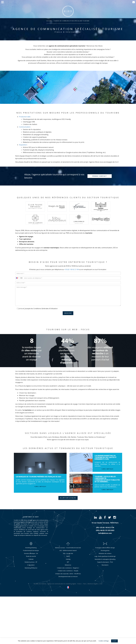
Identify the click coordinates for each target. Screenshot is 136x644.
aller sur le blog (68, 498)
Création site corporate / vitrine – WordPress (68, 574)
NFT (68, 562)
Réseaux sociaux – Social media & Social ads (68, 548)
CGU (101, 584)
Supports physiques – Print (105, 562)
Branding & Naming (31, 548)
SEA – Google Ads (68, 553)
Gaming (68, 559)
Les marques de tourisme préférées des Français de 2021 (39, 477)
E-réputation (31, 565)
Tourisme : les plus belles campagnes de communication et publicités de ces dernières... (107, 479)
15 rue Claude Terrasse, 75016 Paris (105, 523)
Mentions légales (93, 584)
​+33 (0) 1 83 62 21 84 (107, 528)
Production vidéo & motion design (105, 548)
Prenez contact (100, 176)
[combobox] (19, 278)
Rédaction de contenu (105, 553)
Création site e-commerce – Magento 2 (68, 568)
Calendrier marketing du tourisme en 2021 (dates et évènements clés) (106, 457)
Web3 (68, 556)
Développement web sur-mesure (68, 576)
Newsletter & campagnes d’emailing (105, 559)
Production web (25, 117)
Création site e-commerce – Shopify (68, 571)
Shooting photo (105, 550)
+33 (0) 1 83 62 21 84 (72, 269)
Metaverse (68, 565)
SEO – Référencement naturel (68, 550)
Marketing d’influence (31, 568)
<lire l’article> (40, 486)
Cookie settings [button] (104, 641)
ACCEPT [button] (114, 641)
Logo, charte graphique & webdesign (105, 556)
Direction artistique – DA (31, 553)
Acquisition (23, 145)
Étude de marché (31, 556)
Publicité (31, 559)
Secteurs (32, 433)
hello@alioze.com (105, 533)
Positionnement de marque (31, 550)
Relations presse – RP (31, 562)
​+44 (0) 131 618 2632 (107, 530)
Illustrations (105, 565)
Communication (25, 127)
